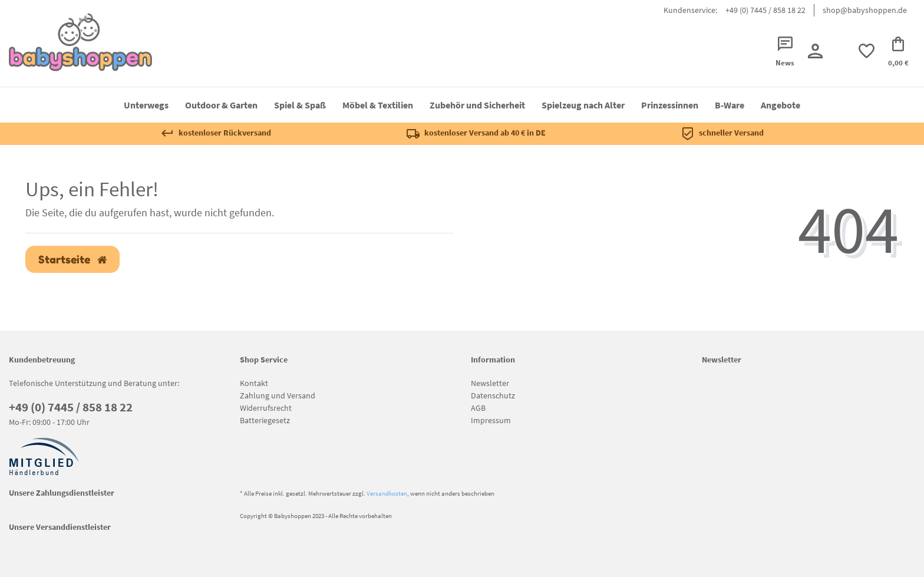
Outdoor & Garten (221, 105)
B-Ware (730, 105)
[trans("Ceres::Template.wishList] (866, 51)
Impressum (491, 420)
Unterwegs (146, 105)
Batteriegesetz (265, 420)
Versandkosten (387, 493)
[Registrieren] (815, 51)
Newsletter (490, 383)
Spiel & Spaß (300, 105)
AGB (478, 408)
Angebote (781, 105)
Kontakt (254, 383)
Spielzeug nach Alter (583, 105)
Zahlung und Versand (278, 395)
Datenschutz (493, 395)
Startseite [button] (72, 260)
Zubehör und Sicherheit (477, 105)
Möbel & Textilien (378, 105)
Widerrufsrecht (266, 408)
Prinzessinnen (670, 105)
